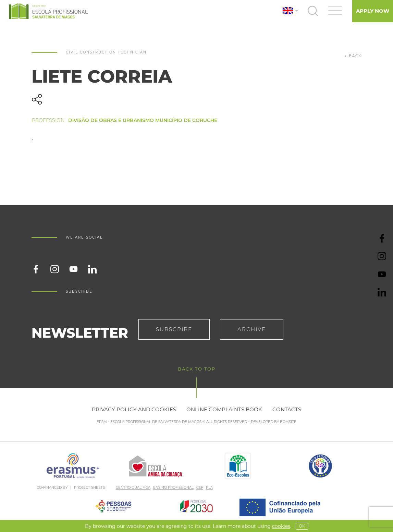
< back (353, 56)
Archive (252, 329)
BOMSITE (288, 422)
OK (302, 526)
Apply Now (373, 11)
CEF (200, 488)
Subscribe (174, 329)
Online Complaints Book (224, 409)
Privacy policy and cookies (134, 409)
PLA (209, 488)
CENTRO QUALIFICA (133, 488)
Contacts (287, 409)
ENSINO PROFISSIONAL (173, 488)
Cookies (281, 526)
